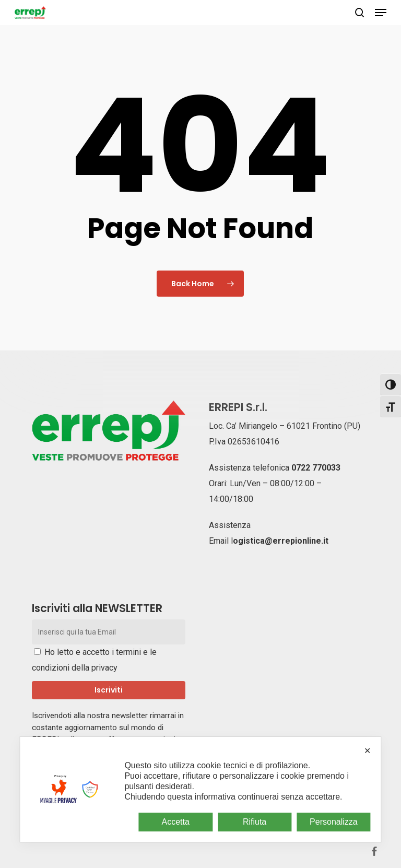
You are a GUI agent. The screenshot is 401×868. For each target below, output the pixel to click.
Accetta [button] (176, 822)
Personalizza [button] (334, 822)
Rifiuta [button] (255, 822)
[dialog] (200, 789)
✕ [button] (367, 751)
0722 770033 (316, 468)
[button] (381, 13)
